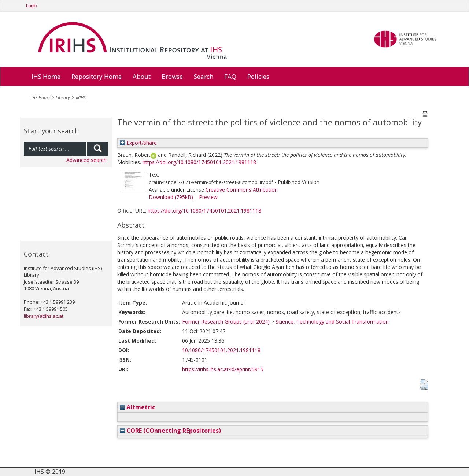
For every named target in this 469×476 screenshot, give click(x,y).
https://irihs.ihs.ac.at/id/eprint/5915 (223, 369)
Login (31, 6)
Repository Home (97, 76)
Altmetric (138, 407)
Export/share (138, 143)
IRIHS (81, 98)
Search (204, 76)
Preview (208, 197)
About (142, 76)
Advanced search (86, 160)
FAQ (230, 76)
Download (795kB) (171, 197)
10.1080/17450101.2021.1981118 (221, 350)
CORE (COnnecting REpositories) (170, 431)
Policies (258, 76)
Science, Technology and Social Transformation (332, 322)
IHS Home (46, 76)
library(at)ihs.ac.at (44, 316)
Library (63, 98)
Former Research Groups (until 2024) (226, 322)
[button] (424, 385)
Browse (172, 76)
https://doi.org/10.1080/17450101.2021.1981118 (199, 162)
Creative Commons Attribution (242, 190)
